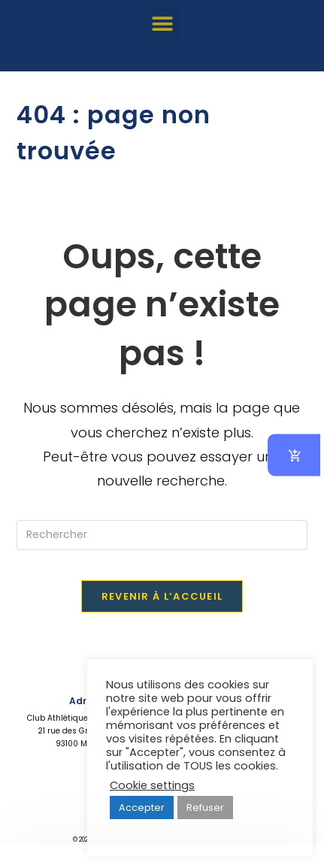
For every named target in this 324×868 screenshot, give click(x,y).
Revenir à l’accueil (162, 596)
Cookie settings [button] (152, 785)
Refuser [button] (205, 808)
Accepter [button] (142, 808)
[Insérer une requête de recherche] (162, 535)
